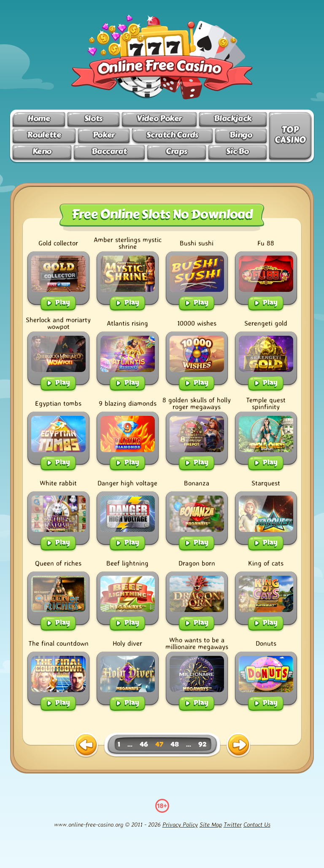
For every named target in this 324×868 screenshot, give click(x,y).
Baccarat (109, 151)
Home (39, 118)
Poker (104, 135)
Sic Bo (237, 151)
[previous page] (86, 745)
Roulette (44, 135)
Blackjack (233, 118)
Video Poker (159, 118)
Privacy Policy (180, 824)
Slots (93, 118)
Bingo (241, 135)
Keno (42, 151)
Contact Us (257, 824)
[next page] (238, 745)
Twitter (233, 824)
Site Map (211, 824)
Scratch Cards (172, 135)
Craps (176, 151)
